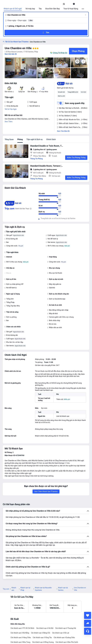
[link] (64, 4)
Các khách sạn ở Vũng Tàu (42, 637)
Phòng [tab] (20, 139)
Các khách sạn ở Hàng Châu (21, 637)
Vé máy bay (30, 9)
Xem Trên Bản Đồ (63, 131)
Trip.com (6, 589)
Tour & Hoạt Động (71, 9)
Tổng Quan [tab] (9, 139)
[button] (69, 4)
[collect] (88, 615)
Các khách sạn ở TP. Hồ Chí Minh (22, 628)
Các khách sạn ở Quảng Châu (64, 637)
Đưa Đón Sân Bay (53, 9)
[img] (21, 68)
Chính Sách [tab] (51, 139)
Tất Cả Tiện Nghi (11, 109)
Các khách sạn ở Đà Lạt (61, 633)
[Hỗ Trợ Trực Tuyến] (88, 631)
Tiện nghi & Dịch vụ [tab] (34, 139)
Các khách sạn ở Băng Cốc (41, 633)
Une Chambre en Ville (18, 48)
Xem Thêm (9, 122)
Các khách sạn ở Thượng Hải (66, 628)
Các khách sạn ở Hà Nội (45, 628)
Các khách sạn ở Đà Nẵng (20, 633)
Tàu (40, 9)
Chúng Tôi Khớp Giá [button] (60, 53)
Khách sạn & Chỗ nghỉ (13, 9)
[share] (88, 623)
